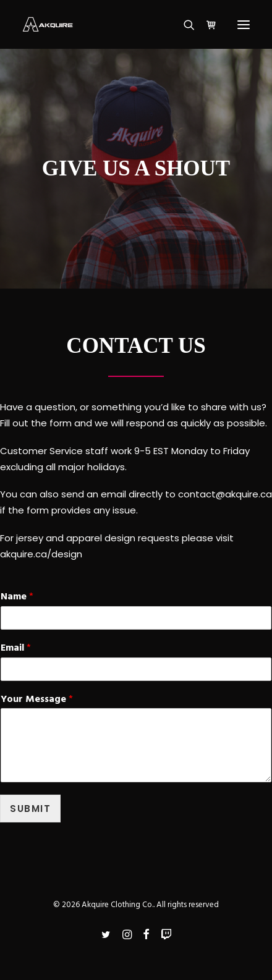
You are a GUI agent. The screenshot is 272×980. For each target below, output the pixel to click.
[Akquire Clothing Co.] (48, 24)
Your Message (37, 700)
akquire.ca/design (41, 554)
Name (17, 597)
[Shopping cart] (206, 25)
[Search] (184, 25)
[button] (244, 24)
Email (16, 648)
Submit (30, 809)
